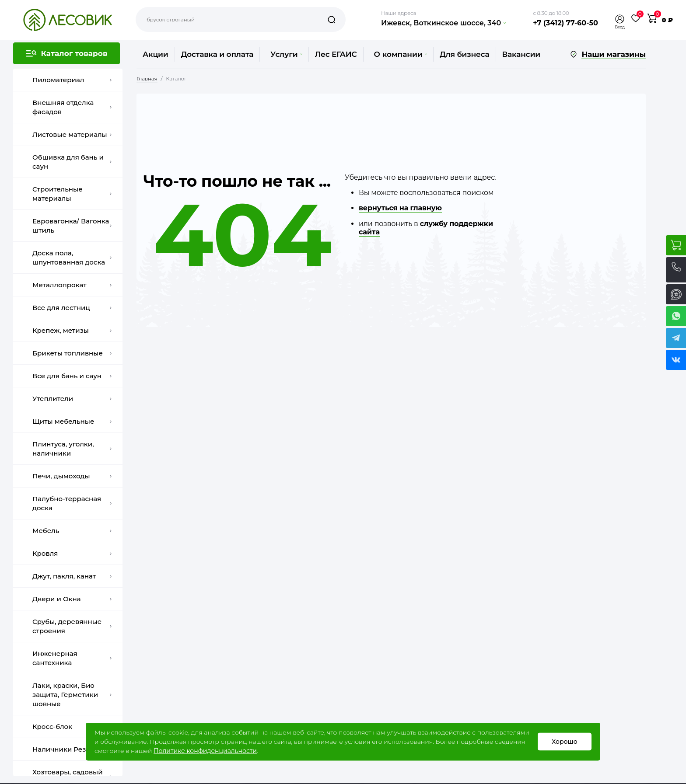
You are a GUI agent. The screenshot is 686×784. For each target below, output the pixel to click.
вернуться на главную (400, 208)
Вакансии (521, 54)
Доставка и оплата (217, 54)
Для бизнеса (465, 54)
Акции (156, 54)
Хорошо (565, 742)
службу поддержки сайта (426, 228)
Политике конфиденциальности (205, 751)
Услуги (286, 54)
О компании (401, 54)
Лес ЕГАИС (336, 54)
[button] (620, 19)
